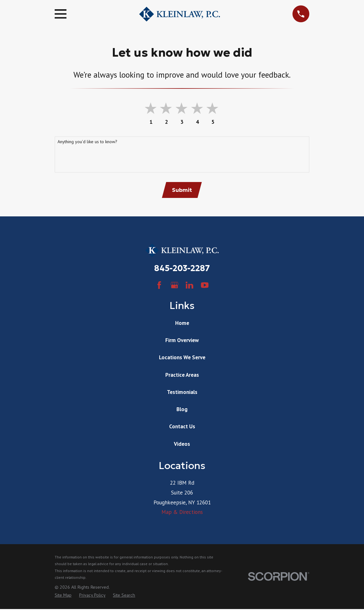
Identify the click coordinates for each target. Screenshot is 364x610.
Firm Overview (182, 341)
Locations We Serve (182, 358)
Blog (182, 410)
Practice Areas (182, 375)
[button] (213, 109)
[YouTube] (205, 286)
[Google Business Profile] (175, 286)
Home (182, 324)
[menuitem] (63, 596)
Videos (182, 445)
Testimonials (182, 393)
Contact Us (182, 427)
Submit (182, 190)
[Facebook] (159, 286)
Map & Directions (182, 513)
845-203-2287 (182, 269)
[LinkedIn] (189, 286)
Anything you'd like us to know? (87, 142)
